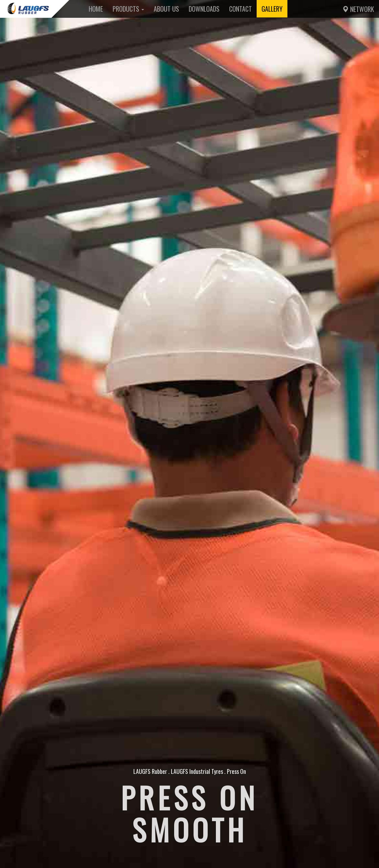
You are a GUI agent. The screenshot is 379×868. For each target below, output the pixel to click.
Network (358, 9)
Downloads (204, 9)
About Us (166, 9)
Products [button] (128, 9)
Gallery (272, 9)
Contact (240, 9)
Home (96, 9)
